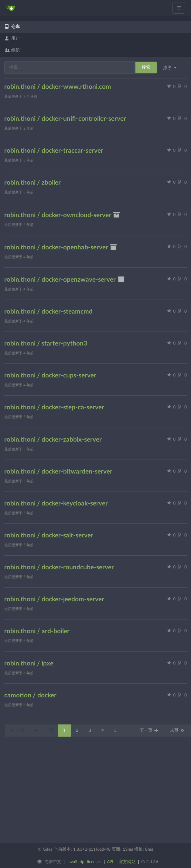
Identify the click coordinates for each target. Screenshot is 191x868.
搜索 (146, 68)
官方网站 (127, 862)
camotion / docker (30, 695)
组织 (12, 50)
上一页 (44, 731)
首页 (17, 731)
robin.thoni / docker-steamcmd (48, 312)
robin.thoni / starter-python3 (46, 344)
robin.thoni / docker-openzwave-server (65, 280)
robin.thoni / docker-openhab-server (61, 247)
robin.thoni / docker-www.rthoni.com (58, 87)
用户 (12, 38)
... (128, 731)
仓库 (12, 27)
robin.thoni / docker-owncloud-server (62, 215)
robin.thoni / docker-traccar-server (54, 151)
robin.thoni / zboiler (32, 183)
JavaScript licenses (84, 862)
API (110, 862)
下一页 (149, 731)
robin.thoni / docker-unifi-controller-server (65, 119)
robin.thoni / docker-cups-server (50, 375)
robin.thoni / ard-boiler (37, 631)
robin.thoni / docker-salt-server (49, 535)
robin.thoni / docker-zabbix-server (53, 440)
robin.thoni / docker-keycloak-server (56, 503)
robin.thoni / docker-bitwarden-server (58, 472)
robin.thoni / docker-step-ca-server (54, 407)
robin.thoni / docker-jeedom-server (54, 599)
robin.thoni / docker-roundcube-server (59, 567)
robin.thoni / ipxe (29, 663)
